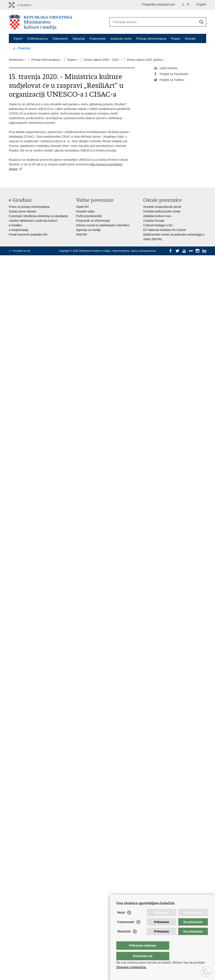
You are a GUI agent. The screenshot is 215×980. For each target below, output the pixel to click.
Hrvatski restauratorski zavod (162, 207)
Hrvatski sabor (85, 211)
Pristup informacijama (151, 39)
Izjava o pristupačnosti (143, 251)
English (201, 4)
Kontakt (190, 39)
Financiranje (98, 39)
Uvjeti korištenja (120, 251)
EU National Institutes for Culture (165, 230)
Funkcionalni (126, 930)
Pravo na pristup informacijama (29, 207)
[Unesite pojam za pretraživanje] (153, 22)
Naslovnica (16, 60)
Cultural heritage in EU (158, 225)
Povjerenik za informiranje (93, 221)
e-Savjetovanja (19, 230)
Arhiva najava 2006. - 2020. (102, 60)
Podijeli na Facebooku (171, 74)
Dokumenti (60, 39)
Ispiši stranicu (166, 68)
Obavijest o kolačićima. (131, 967)
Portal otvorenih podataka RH (28, 234)
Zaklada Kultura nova (157, 216)
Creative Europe (154, 221)
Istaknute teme (121, 39)
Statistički (124, 940)
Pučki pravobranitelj (89, 216)
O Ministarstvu (37, 39)
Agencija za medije (88, 230)
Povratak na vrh (21, 251)
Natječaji (79, 39)
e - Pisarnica (22, 48)
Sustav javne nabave (22, 211)
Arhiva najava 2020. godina (145, 60)
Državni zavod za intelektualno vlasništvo (103, 225)
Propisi (176, 39)
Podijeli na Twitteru (169, 80)
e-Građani (15, 225)
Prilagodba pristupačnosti (158, 4)
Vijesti (18, 39)
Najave (72, 60)
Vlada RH (82, 207)
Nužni (121, 921)
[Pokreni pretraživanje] (201, 22)
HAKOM (81, 234)
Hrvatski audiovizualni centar (162, 211)
